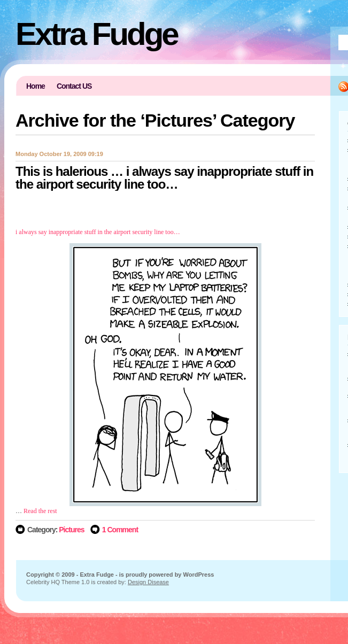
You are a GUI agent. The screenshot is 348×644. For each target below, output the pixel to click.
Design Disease (148, 582)
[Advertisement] (165, 207)
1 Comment (120, 530)
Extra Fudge (96, 34)
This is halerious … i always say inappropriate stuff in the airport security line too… (164, 178)
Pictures (71, 530)
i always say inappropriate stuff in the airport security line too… (98, 232)
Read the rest (40, 511)
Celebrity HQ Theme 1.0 (58, 582)
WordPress (199, 575)
